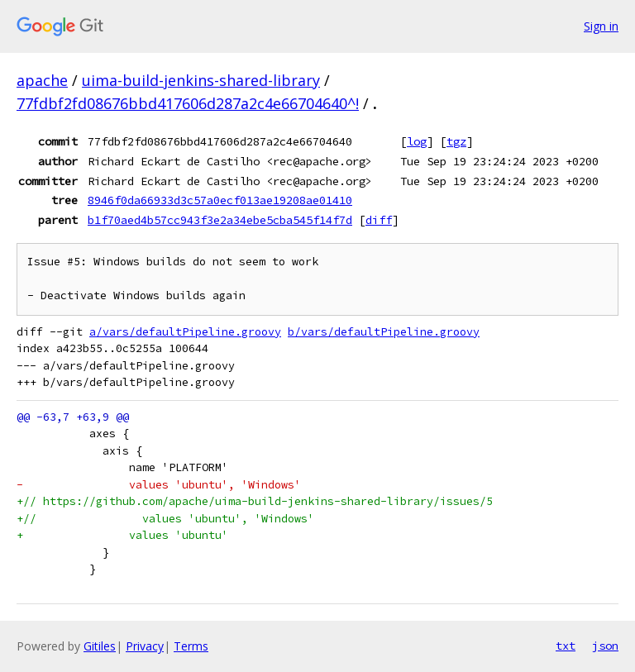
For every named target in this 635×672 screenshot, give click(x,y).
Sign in (601, 26)
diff (379, 220)
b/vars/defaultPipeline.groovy (384, 332)
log (417, 141)
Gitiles (100, 646)
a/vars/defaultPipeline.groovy (185, 332)
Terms (191, 646)
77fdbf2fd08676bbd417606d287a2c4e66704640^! (188, 103)
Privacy (145, 646)
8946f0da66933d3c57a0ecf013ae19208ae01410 (220, 200)
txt (566, 646)
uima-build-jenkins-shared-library (201, 80)
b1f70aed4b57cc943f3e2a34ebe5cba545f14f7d (220, 220)
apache (42, 80)
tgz (456, 141)
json (605, 646)
